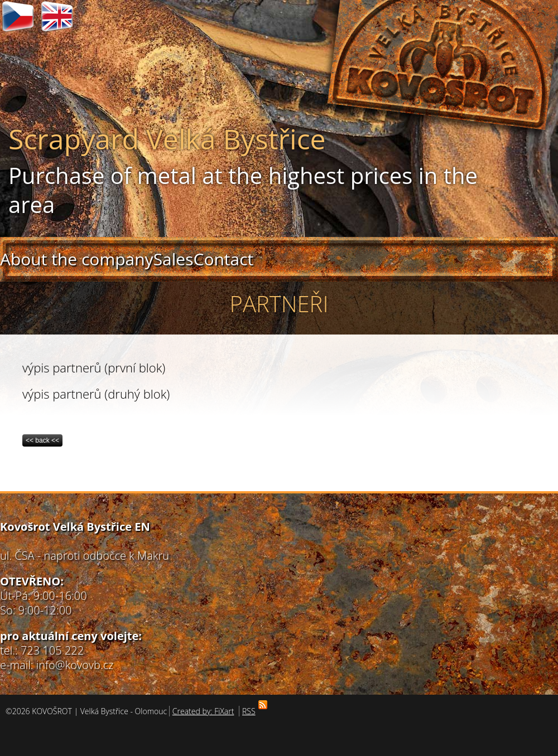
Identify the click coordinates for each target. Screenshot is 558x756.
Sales (174, 259)
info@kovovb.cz (75, 665)
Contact (223, 259)
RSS (250, 711)
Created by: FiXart (203, 711)
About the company (77, 259)
